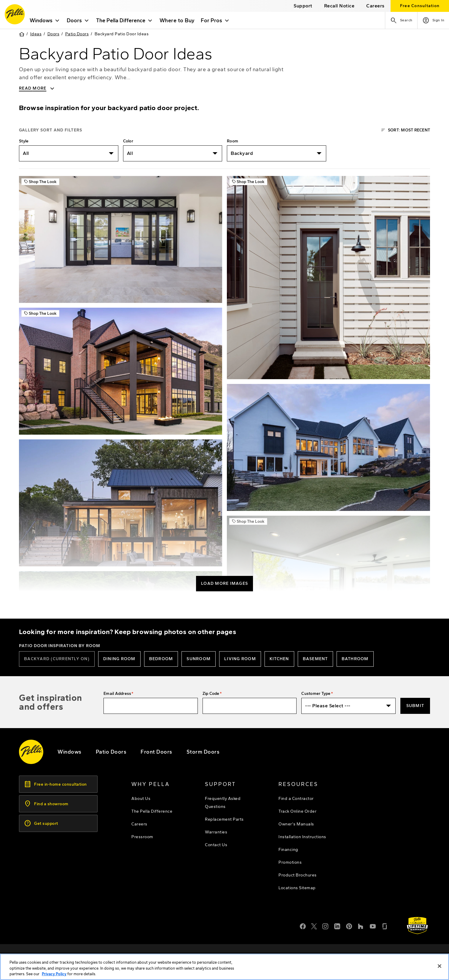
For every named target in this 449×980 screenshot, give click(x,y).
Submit (415, 706)
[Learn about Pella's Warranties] (417, 926)
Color (128, 141)
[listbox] (69, 153)
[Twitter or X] (314, 926)
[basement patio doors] (315, 659)
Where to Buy (180, 20)
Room (233, 141)
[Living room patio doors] (240, 659)
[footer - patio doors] (111, 752)
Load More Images (224, 583)
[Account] (433, 20)
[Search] (401, 20)
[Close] (440, 968)
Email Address (117, 694)
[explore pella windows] (70, 752)
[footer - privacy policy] (343, 954)
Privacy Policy (54, 976)
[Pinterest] (349, 926)
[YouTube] (373, 926)
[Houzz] (361, 926)
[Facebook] (303, 926)
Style (24, 141)
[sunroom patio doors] (199, 659)
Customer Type (316, 694)
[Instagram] (325, 926)
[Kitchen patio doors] (279, 659)
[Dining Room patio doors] (119, 659)
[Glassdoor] (385, 926)
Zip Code (211, 694)
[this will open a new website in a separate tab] (339, 6)
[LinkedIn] (337, 926)
